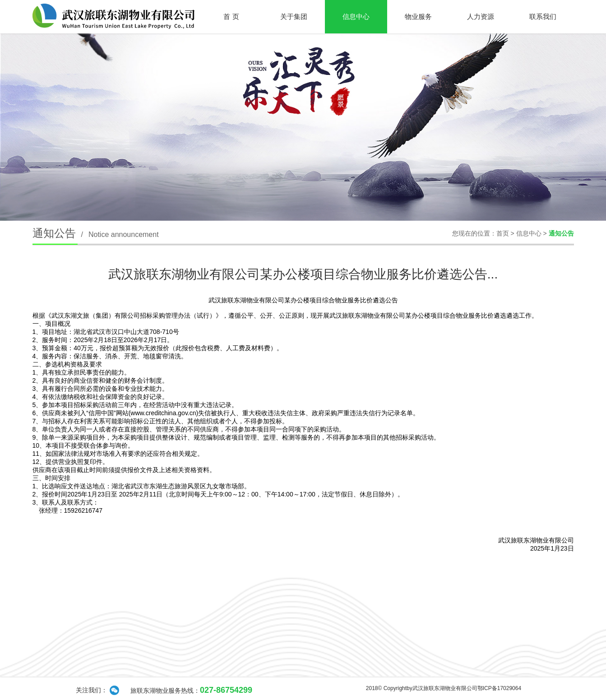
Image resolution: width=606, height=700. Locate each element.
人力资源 (481, 16)
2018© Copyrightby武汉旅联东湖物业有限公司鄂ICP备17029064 (444, 688)
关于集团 (294, 16)
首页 (503, 233)
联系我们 (543, 16)
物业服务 (418, 16)
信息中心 (356, 16)
